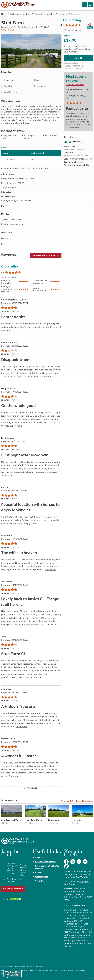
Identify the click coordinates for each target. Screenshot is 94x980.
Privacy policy (55, 971)
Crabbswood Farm (11, 820)
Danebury (54, 820)
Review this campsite (46, 256)
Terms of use (33, 971)
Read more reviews (75, 85)
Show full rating (10, 311)
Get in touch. (81, 905)
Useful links (47, 852)
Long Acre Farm (33, 820)
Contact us (40, 881)
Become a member (13, 889)
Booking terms (44, 971)
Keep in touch (73, 854)
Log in (78, 58)
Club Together (82, 877)
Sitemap (64, 971)
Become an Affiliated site (46, 862)
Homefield (77, 820)
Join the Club (10, 854)
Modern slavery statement (77, 971)
